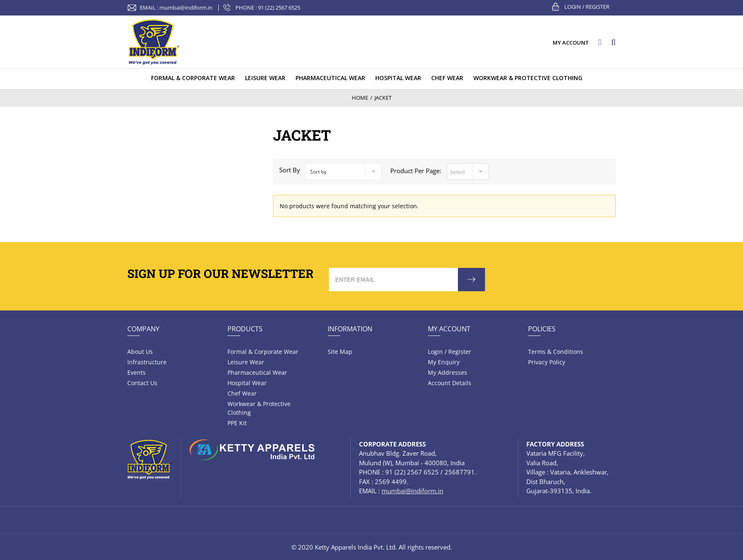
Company (143, 329)
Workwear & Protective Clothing (259, 408)
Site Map (340, 352)
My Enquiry (444, 362)
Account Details (450, 383)
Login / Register (587, 7)
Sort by (318, 172)
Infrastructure (147, 362)
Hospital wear (247, 383)
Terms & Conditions (556, 352)
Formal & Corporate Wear (263, 352)
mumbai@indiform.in (186, 8)
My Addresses (447, 372)
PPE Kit (237, 423)
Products (245, 329)
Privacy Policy (547, 362)
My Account (449, 329)
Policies (542, 329)
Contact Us (142, 383)
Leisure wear (246, 362)
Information (350, 329)
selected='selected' (468, 172)
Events (136, 372)
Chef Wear (242, 393)
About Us (140, 352)
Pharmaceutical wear (257, 372)
